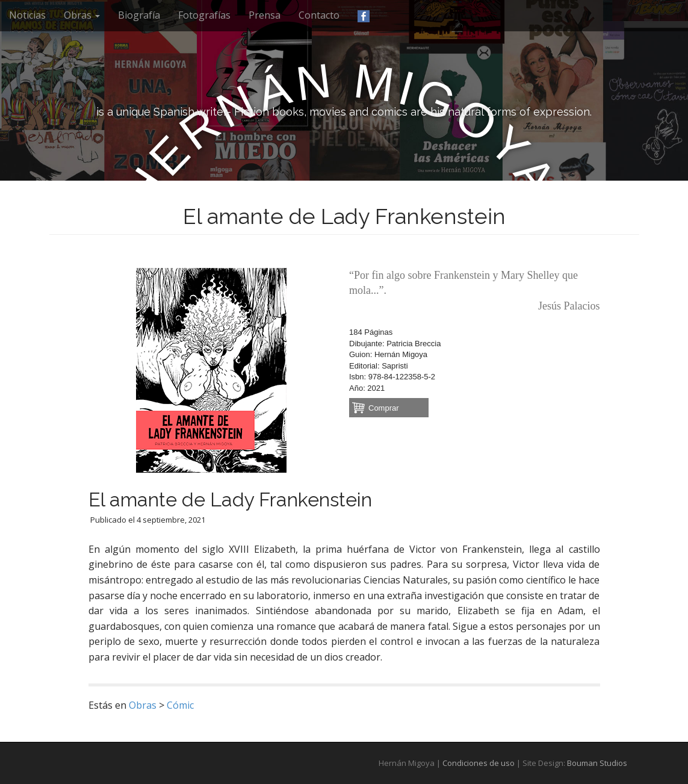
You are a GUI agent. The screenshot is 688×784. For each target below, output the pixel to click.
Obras (82, 15)
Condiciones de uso (479, 763)
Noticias (27, 15)
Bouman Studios (597, 763)
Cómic (180, 705)
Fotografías (204, 15)
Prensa (265, 15)
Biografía (139, 15)
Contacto (319, 15)
